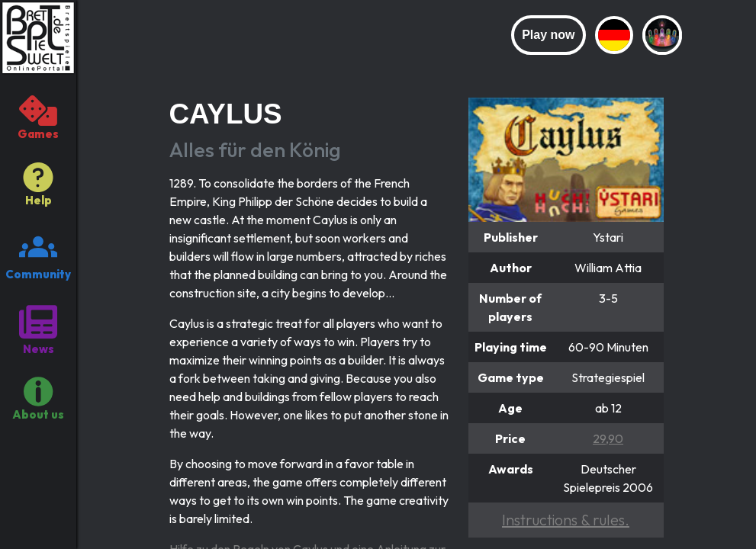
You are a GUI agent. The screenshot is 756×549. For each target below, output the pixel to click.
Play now (548, 35)
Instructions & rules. (566, 520)
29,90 (608, 438)
